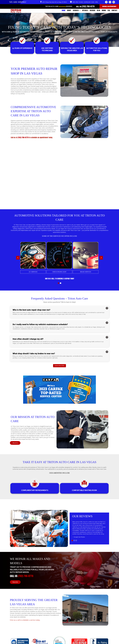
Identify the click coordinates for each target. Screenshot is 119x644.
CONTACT (114, 10)
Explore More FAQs (59, 366)
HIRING (104, 10)
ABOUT (69, 10)
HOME (64, 10)
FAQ (109, 10)
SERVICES (77, 10)
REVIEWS (92, 10)
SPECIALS (85, 10)
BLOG (98, 10)
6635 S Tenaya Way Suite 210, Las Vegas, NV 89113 (55, 2)
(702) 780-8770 (88, 6)
